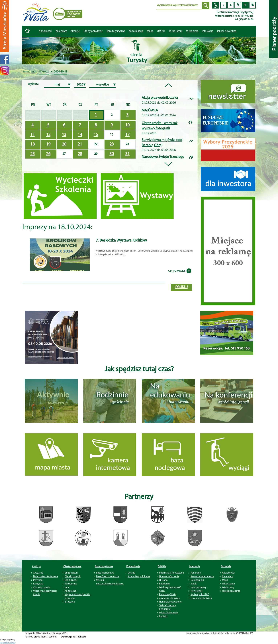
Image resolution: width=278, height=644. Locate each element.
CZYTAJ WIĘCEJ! (176, 271)
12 (48, 135)
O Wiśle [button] (161, 31)
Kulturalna (70, 591)
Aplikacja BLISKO (200, 594)
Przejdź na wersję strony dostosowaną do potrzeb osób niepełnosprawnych (215, 5)
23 (112, 144)
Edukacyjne (71, 583)
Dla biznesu (71, 580)
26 (48, 154)
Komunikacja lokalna (139, 576)
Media (194, 583)
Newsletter (196, 591)
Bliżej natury (71, 573)
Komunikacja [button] (136, 31)
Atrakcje (75, 31)
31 (127, 154)
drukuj (181, 287)
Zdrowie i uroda (42, 587)
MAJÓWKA (150, 111)
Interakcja (195, 566)
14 (80, 135)
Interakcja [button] (208, 31)
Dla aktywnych (72, 576)
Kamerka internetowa (202, 576)
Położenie (164, 583)
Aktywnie (38, 573)
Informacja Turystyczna (171, 573)
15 (96, 135)
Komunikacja (133, 566)
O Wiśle (162, 566)
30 (112, 154)
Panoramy (196, 573)
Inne (67, 587)
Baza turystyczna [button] (116, 31)
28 (80, 154)
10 (127, 125)
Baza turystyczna (104, 566)
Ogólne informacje (169, 576)
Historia (163, 580)
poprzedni (4, 643)
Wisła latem (176, 31)
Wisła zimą (192, 31)
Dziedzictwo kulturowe (46, 576)
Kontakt (163, 616)
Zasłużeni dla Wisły (169, 598)
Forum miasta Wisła (201, 598)
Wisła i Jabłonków (169, 612)
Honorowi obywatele (170, 602)
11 (32, 135)
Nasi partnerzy (198, 587)
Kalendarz (61, 31)
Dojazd (131, 573)
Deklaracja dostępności (73, 637)
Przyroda (38, 580)
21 (80, 144)
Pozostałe (226, 566)
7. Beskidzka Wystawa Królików (121, 241)
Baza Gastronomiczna (108, 576)
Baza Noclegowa (105, 573)
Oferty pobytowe (93, 31)
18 (32, 144)
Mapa (150, 31)
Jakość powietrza (227, 31)
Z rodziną (70, 602)
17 (127, 135)
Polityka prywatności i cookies (41, 637)
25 (32, 154)
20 (64, 144)
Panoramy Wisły (168, 594)
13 (64, 135)
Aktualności (45, 31)
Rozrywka (38, 583)
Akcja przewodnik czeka (160, 98)
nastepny (12, 643)
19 (48, 144)
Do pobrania (197, 580)
